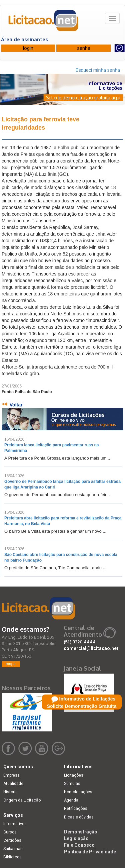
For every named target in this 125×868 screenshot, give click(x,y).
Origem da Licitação (22, 800)
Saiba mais (13, 849)
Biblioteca (12, 857)
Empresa (11, 775)
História (10, 792)
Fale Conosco (79, 845)
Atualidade (13, 784)
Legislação (76, 838)
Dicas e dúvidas (79, 817)
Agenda (71, 800)
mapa (11, 664)
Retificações (76, 809)
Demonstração (81, 832)
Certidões (12, 840)
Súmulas (72, 784)
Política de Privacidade (90, 852)
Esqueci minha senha (98, 70)
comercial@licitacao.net (91, 648)
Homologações (78, 792)
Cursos (10, 832)
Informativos (15, 824)
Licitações (74, 775)
